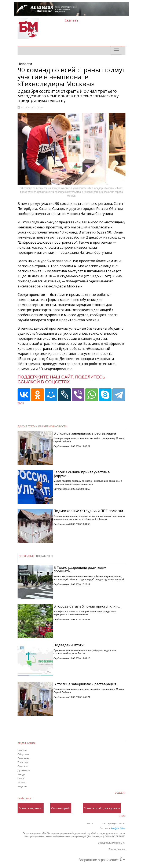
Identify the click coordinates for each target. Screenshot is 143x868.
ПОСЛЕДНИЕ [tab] (26, 556)
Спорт (21, 778)
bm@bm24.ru (118, 828)
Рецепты (22, 786)
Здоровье (23, 766)
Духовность (24, 770)
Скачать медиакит (31, 808)
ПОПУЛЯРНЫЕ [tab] (45, 556)
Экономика (23, 758)
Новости (22, 750)
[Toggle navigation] (116, 50)
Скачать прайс (61, 808)
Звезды (21, 774)
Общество (23, 754)
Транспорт (23, 762)
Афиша (22, 782)
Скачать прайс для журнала (102, 808)
